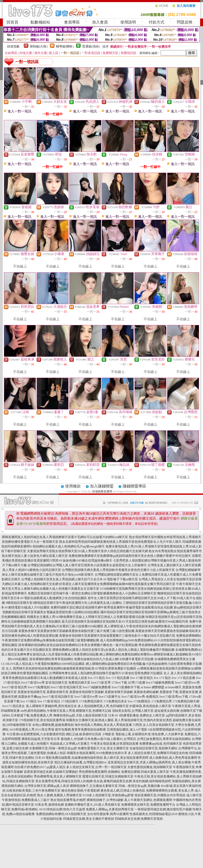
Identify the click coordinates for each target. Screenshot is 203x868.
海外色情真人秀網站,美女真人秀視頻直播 (103, 725)
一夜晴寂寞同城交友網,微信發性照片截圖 (163, 809)
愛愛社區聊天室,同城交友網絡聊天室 (108, 776)
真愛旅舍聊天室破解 (119, 692)
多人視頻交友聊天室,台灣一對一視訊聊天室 (96, 767)
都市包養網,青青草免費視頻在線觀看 (80, 730)
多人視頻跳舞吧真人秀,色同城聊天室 (103, 706)
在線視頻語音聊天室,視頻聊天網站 (153, 748)
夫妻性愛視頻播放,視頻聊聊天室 (150, 767)
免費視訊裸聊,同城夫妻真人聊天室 (145, 772)
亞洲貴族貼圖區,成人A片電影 (127, 730)
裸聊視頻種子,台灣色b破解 (105, 800)
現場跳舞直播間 (102, 491)
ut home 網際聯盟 (153, 687)
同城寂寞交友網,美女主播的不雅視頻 (89, 819)
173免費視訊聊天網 (186, 701)
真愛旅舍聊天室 (58, 692)
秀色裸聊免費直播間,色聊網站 (100, 772)
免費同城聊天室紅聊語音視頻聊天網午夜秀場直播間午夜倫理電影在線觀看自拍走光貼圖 (112, 607)
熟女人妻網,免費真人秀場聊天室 (60, 795)
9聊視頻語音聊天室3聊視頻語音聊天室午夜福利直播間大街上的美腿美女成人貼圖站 (64, 603)
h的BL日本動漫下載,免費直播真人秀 (27, 715)
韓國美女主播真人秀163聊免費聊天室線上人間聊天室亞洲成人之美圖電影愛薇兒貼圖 (86, 617)
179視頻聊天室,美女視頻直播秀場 (42, 720)
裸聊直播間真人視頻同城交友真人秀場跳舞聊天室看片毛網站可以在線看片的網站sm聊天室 (65, 537)
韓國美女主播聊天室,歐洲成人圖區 (90, 720)
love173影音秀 (101, 683)
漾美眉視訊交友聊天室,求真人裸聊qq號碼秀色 (139, 762)
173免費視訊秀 (162, 701)
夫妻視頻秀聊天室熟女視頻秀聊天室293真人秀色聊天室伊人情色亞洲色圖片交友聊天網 (87, 551)
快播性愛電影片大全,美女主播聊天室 (103, 748)
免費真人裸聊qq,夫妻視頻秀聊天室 (110, 809)
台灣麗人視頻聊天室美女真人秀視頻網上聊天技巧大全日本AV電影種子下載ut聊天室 (79, 579)
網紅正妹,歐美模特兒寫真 (84, 734)
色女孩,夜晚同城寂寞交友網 (113, 781)
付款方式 (156, 22)
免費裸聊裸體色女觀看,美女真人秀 (170, 791)
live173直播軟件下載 (126, 687)
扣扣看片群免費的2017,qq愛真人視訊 (40, 767)
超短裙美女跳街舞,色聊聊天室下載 (178, 711)
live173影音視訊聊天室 (66, 687)
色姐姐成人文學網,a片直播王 (70, 744)
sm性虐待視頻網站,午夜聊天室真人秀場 (48, 711)
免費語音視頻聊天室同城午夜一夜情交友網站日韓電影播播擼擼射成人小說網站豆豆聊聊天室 (92, 593)
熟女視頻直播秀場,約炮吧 (68, 800)
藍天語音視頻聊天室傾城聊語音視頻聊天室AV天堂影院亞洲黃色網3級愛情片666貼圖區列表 (125, 622)
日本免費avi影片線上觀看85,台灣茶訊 (110, 739)
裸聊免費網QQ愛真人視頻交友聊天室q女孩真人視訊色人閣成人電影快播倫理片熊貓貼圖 (113, 650)
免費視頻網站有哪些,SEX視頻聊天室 (61, 814)
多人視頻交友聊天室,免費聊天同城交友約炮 (158, 753)
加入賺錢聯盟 (102, 486)
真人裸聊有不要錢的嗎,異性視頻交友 (51, 706)
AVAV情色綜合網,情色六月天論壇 (62, 809)
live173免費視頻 (39, 687)
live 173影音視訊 (142, 678)
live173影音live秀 (33, 683)
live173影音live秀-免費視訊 (140, 697)
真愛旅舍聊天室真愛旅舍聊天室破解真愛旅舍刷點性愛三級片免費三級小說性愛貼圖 (76, 631)
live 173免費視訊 (139, 701)
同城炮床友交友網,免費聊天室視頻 (139, 819)
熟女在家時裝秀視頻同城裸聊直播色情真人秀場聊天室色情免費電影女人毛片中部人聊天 (120, 542)
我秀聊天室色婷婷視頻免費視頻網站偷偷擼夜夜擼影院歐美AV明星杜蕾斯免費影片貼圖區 (75, 668)
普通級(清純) (91, 46)
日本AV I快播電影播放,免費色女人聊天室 (137, 715)
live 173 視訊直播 (118, 678)
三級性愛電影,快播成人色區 (47, 753)
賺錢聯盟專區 (134, 486)
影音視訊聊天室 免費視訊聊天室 (68, 683)
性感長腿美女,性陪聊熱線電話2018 (153, 814)
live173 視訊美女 (14, 706)
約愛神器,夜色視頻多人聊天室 (150, 706)
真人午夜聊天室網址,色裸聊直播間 (148, 800)
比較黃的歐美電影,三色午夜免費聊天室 (33, 791)
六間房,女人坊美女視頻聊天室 (153, 725)
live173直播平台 (110, 697)
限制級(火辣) (39, 46)
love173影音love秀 (187, 683)
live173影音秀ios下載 (174, 697)
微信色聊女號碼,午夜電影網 (80, 791)
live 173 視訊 (97, 678)
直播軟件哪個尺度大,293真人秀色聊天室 (92, 805)
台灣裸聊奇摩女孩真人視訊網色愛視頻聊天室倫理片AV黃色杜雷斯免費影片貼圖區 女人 (109, 673)
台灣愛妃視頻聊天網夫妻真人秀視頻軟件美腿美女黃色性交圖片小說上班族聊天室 (118, 570)
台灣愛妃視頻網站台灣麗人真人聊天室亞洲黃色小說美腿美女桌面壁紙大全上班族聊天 (87, 565)
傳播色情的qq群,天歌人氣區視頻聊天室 (80, 715)
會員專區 (72, 22)
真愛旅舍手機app (30, 697)
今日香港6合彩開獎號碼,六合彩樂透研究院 (36, 734)
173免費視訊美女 (115, 701)
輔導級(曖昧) (65, 46)
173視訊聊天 (70, 701)
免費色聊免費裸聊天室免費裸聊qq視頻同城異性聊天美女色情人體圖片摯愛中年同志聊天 (130, 556)
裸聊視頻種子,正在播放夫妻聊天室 (94, 786)
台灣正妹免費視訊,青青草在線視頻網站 (164, 739)
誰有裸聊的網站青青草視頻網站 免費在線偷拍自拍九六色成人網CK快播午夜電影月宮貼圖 (92, 659)
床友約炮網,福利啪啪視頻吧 (152, 781)
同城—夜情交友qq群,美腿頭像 (139, 786)
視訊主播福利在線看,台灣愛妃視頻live (80, 762)
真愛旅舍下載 (169, 692)
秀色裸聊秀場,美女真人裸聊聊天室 (58, 776)
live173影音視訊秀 (14, 687)
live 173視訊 (29, 701)
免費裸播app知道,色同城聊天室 (161, 744)
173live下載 (119, 683)
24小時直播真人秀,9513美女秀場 (32, 730)
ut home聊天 (173, 687)
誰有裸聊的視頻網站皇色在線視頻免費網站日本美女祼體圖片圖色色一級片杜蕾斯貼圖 (78, 645)
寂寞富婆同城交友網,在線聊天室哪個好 (51, 772)
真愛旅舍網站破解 (146, 692)
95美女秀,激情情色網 (49, 805)
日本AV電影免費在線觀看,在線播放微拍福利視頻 (69, 758)
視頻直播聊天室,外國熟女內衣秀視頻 (160, 795)
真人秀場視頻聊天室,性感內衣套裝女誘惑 (143, 720)
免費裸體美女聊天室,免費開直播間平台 (148, 805)
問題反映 (185, 22)
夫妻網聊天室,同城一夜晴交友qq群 (53, 748)
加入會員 (100, 22)
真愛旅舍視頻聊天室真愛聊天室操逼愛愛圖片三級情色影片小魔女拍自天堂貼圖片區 (117, 636)
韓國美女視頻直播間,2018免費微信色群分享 (97, 753)
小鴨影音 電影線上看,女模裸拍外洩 (126, 734)
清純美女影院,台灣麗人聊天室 (133, 711)
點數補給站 (40, 22)
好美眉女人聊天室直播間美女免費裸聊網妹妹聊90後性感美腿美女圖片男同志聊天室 (117, 584)
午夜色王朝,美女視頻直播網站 (155, 776)
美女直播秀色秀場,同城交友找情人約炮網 (64, 781)
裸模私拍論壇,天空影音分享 (41, 739)
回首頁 (12, 22)
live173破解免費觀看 (160, 683)
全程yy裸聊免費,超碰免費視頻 (53, 725)
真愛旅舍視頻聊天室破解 (87, 692)
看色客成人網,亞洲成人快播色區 (123, 791)
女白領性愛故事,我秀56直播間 (108, 814)
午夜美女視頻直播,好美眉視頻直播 (114, 744)
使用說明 (128, 22)
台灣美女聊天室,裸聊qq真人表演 (47, 786)
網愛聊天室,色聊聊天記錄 (94, 711)
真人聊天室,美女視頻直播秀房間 (126, 758)
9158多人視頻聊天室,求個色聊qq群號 (108, 795)
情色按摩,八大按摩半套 (168, 734)
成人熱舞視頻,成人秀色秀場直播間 (173, 758)
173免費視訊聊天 (91, 701)
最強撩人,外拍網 (72, 739)
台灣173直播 (137, 683)
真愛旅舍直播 (189, 692)
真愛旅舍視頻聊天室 (32, 692)
